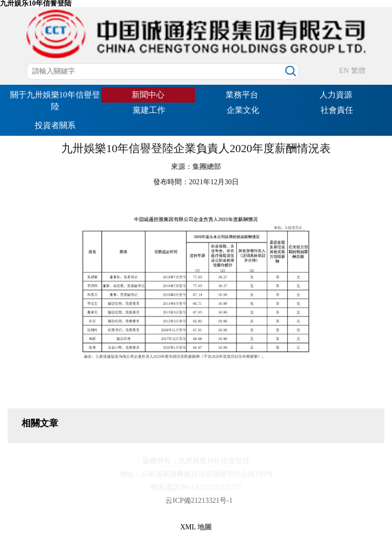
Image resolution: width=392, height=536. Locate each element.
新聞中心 (148, 95)
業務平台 (242, 95)
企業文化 (243, 110)
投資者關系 (55, 125)
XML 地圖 (196, 527)
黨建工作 (149, 110)
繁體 (358, 71)
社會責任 (337, 110)
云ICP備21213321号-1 (199, 501)
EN (344, 71)
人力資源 (336, 95)
